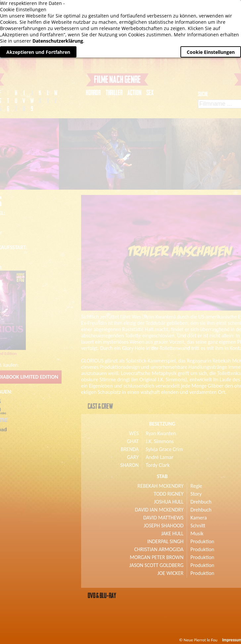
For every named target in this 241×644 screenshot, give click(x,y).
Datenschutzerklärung (58, 41)
